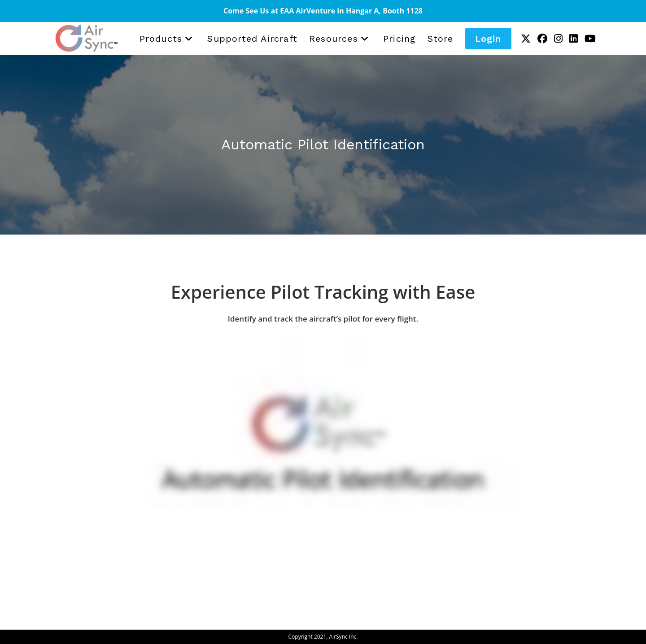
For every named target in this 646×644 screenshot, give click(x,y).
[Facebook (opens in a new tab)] (542, 37)
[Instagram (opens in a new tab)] (558, 37)
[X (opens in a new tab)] (526, 37)
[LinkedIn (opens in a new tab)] (574, 37)
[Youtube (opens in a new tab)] (590, 37)
